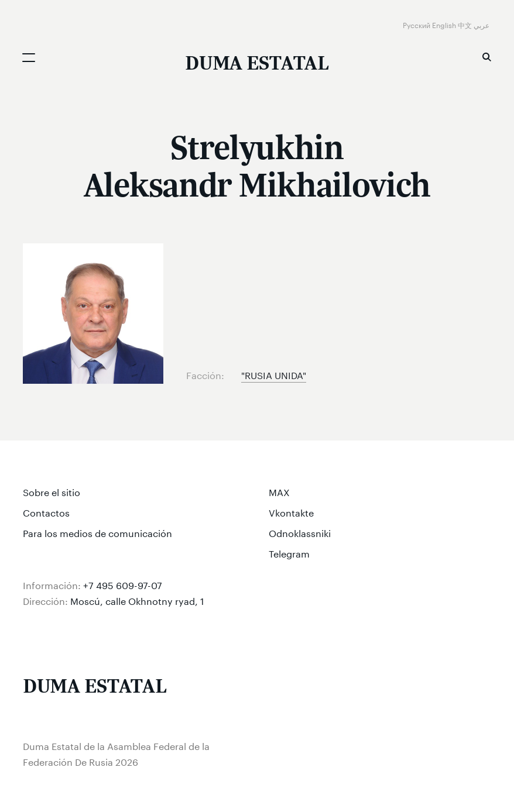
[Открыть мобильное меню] (29, 57)
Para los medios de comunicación (97, 532)
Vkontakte (291, 512)
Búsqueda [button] (486, 57)
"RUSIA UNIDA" (274, 374)
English (445, 24)
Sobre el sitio (52, 491)
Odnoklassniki (300, 532)
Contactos (46, 512)
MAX (279, 491)
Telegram (289, 553)
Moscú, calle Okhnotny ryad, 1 (137, 600)
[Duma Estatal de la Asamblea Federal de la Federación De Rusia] (257, 64)
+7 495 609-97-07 (123, 584)
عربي (482, 24)
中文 (466, 24)
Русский (417, 24)
